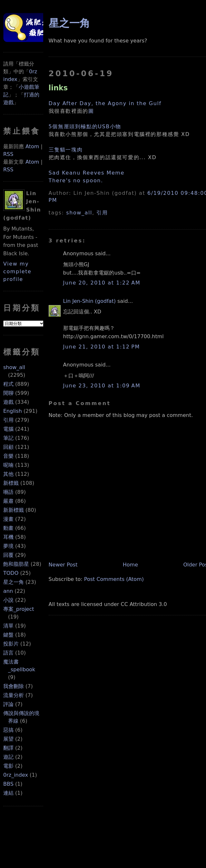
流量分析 (14, 695)
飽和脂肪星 (16, 564)
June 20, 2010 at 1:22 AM (102, 283)
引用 (8, 420)
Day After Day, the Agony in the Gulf (105, 103)
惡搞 (8, 730)
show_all (14, 367)
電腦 (8, 429)
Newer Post (63, 565)
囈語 (8, 492)
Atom (32, 146)
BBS (8, 784)
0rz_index (16, 775)
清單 (8, 626)
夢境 (8, 546)
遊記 (8, 757)
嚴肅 (8, 501)
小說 (8, 600)
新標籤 (11, 483)
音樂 (8, 456)
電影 (8, 766)
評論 (8, 704)
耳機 (8, 537)
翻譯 (8, 748)
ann (8, 591)
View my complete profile (17, 271)
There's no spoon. (76, 181)
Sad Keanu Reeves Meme (87, 173)
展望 (8, 739)
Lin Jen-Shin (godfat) (89, 301)
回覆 (8, 555)
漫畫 (8, 519)
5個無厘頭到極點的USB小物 (85, 127)
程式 (8, 384)
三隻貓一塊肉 (66, 150)
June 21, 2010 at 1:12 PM (102, 347)
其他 (8, 474)
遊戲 (8, 402)
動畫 (8, 528)
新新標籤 (14, 510)
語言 (8, 653)
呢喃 (8, 465)
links (58, 88)
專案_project (19, 609)
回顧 (8, 447)
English (13, 411)
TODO (11, 573)
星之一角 (14, 582)
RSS (8, 154)
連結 (8, 793)
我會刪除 (14, 686)
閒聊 (8, 393)
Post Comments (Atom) (114, 579)
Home (130, 565)
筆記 (8, 438)
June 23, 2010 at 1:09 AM (102, 386)
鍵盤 (8, 635)
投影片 (11, 644)
